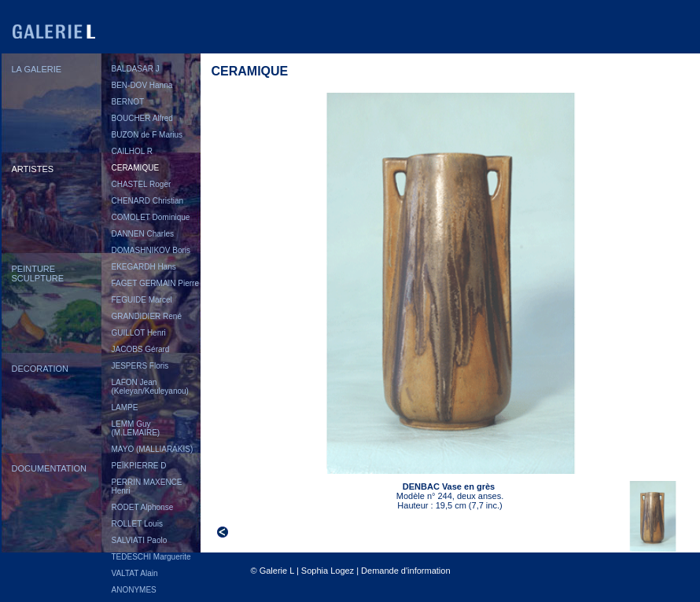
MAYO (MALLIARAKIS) (153, 449)
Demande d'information (405, 571)
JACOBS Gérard (141, 349)
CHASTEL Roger (142, 184)
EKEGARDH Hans (144, 267)
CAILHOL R (132, 151)
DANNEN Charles (143, 234)
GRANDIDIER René (147, 316)
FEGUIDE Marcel (142, 300)
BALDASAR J (136, 69)
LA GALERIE (37, 69)
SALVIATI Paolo (140, 540)
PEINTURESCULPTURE (38, 273)
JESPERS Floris (140, 366)
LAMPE (125, 407)
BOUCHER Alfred (142, 118)
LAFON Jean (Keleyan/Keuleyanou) (150, 387)
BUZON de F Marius (147, 135)
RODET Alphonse (143, 507)
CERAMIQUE (136, 168)
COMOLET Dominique (151, 217)
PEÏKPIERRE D (139, 466)
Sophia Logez (328, 571)
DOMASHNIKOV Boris (151, 250)
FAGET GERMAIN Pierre (156, 283)
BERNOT (128, 102)
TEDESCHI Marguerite (151, 557)
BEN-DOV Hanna (142, 85)
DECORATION (41, 369)
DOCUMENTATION (50, 468)
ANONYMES (134, 590)
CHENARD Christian (148, 201)
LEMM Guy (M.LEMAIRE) (136, 428)
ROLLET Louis (137, 524)
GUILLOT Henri (139, 333)
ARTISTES (33, 169)
